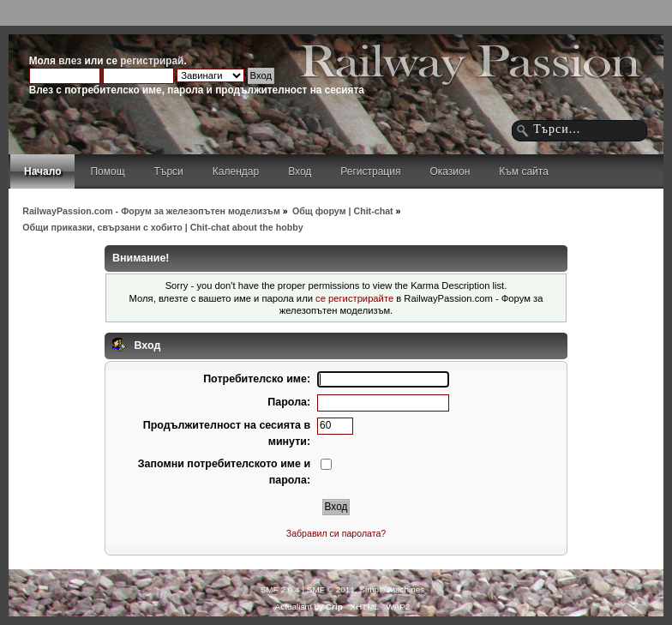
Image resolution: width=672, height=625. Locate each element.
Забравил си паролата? (336, 533)
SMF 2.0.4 (280, 589)
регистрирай (152, 61)
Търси (169, 171)
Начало (42, 171)
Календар (236, 171)
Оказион (450, 171)
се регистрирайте (354, 298)
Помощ (107, 171)
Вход (300, 171)
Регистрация (370, 171)
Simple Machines (392, 589)
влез (70, 61)
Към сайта (524, 171)
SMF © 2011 (331, 589)
